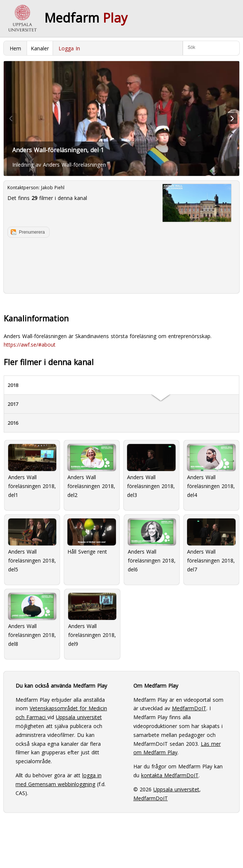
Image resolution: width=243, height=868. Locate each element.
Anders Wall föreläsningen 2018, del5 (32, 546)
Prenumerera (32, 232)
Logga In (69, 48)
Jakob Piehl (53, 188)
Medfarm (86, 18)
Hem (15, 48)
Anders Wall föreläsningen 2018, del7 (211, 546)
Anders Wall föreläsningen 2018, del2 (91, 471)
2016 (13, 423)
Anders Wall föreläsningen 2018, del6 (152, 546)
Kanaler (40, 48)
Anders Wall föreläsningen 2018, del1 (32, 471)
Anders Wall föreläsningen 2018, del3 (151, 471)
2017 (13, 404)
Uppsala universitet (79, 717)
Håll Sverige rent (91, 537)
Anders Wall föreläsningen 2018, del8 (32, 620)
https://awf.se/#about (30, 345)
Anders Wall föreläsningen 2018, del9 (92, 620)
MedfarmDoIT (189, 708)
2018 (13, 385)
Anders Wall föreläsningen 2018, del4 (211, 471)
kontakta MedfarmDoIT (170, 775)
